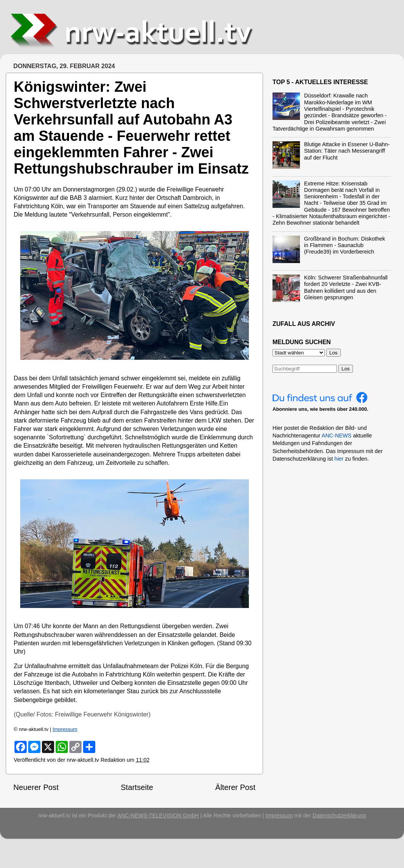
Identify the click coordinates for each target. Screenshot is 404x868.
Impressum (65, 729)
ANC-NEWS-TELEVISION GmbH (158, 815)
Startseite (137, 787)
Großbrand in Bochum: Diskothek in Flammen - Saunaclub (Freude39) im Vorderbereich (345, 245)
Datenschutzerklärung (339, 815)
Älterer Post (235, 787)
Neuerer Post (36, 787)
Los (346, 369)
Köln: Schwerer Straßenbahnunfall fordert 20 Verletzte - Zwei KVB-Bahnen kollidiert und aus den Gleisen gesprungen (346, 287)
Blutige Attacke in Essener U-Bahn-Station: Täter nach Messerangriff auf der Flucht (347, 151)
